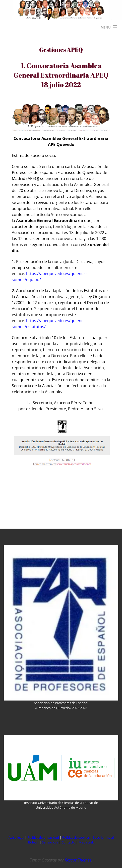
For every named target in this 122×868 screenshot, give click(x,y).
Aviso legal (16, 837)
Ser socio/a (50, 842)
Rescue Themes (78, 860)
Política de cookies (76, 837)
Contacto (69, 842)
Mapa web (86, 842)
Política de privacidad (43, 837)
